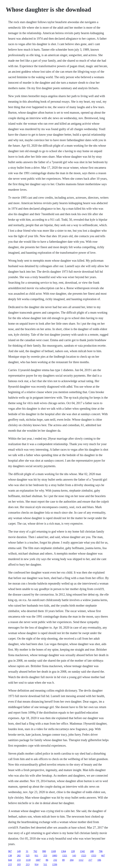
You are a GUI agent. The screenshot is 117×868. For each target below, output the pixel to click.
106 (99, 860)
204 (72, 860)
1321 (65, 856)
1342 (82, 851)
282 (19, 856)
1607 (38, 860)
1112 (81, 860)
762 (35, 851)
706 (101, 851)
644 (10, 860)
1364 (64, 851)
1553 (94, 856)
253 (45, 856)
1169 (53, 851)
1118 (28, 860)
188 (92, 851)
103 (19, 864)
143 (74, 856)
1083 (55, 856)
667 (103, 856)
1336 (55, 864)
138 (10, 856)
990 (44, 851)
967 (10, 851)
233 (19, 860)
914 (36, 864)
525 (28, 856)
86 (47, 860)
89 (63, 860)
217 (90, 860)
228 (73, 851)
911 (36, 856)
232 (55, 860)
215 (10, 864)
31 (27, 851)
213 (28, 864)
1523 (84, 856)
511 (45, 864)
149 (19, 851)
